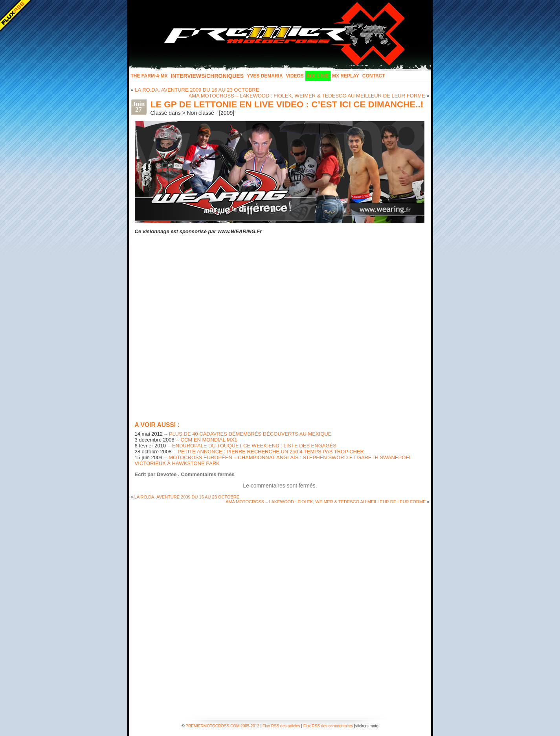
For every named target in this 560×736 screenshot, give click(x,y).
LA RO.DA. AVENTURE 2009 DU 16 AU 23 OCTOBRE (197, 90)
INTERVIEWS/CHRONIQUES (207, 76)
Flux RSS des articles (281, 726)
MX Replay (346, 76)
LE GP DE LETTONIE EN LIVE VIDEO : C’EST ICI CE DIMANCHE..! (287, 104)
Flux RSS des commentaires (328, 726)
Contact (374, 76)
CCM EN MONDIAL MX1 (209, 440)
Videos (295, 76)
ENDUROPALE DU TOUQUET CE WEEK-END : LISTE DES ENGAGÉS (254, 446)
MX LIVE (318, 76)
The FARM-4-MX (149, 76)
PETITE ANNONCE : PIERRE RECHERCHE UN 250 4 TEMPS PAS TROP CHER (271, 452)
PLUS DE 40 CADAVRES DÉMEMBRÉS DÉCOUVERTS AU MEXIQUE (250, 434)
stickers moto (367, 726)
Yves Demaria (265, 76)
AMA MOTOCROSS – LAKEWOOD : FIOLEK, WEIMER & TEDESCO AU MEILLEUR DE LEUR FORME (307, 96)
